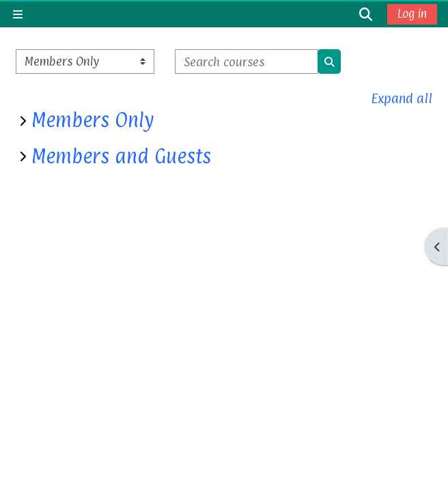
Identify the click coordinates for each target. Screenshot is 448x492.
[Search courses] (247, 61)
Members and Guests (121, 156)
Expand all (402, 98)
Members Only (93, 120)
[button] (366, 14)
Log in (412, 14)
